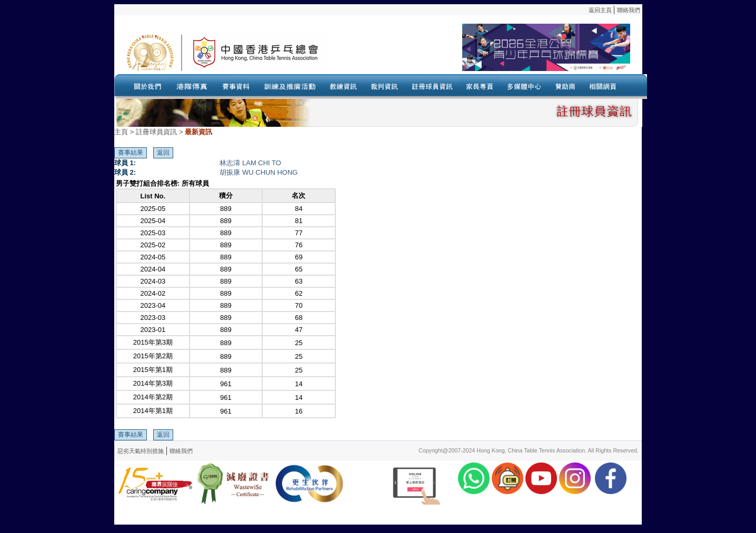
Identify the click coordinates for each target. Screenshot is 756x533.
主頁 (121, 132)
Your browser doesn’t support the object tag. (480, 52)
